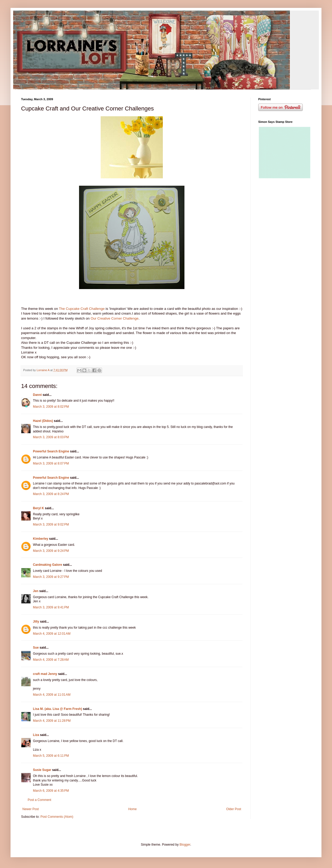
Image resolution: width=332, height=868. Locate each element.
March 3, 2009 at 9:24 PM (51, 551)
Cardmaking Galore (48, 565)
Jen (36, 591)
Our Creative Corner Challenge (115, 318)
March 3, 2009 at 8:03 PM (51, 437)
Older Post (234, 809)
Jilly (36, 622)
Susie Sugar (42, 770)
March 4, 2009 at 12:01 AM (52, 634)
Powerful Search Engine (51, 451)
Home (133, 809)
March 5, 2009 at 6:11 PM (51, 756)
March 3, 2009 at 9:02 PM (51, 524)
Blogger (185, 845)
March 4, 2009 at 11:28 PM (52, 721)
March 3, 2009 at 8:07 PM (51, 463)
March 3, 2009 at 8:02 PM (51, 407)
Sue (36, 648)
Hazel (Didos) (43, 421)
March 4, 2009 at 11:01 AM (52, 695)
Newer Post (31, 809)
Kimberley (41, 539)
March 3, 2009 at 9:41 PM (51, 607)
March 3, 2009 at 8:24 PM (51, 494)
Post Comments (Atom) (57, 817)
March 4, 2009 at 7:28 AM (51, 660)
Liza (36, 735)
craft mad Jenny (45, 674)
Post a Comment (39, 800)
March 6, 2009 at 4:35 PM (51, 791)
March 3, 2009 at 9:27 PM (51, 577)
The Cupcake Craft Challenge (82, 309)
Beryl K (38, 508)
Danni (37, 395)
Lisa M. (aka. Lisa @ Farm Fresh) (57, 709)
